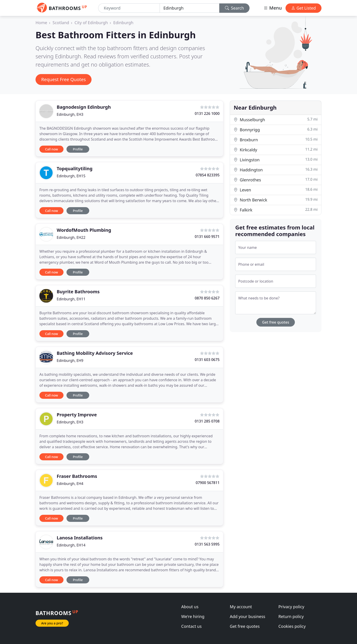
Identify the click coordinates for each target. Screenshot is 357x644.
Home (41, 23)
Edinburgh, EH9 (70, 361)
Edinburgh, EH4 (70, 484)
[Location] (190, 8)
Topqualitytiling (75, 169)
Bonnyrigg (276, 130)
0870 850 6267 (207, 298)
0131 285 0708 (207, 421)
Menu (273, 8)
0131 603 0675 (207, 360)
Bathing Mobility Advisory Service (95, 353)
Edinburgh (124, 23)
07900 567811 (208, 483)
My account (241, 607)
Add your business (247, 616)
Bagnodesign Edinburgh (84, 107)
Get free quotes (276, 322)
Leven (276, 190)
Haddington (276, 170)
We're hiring (193, 616)
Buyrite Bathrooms (78, 292)
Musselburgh (276, 120)
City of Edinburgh (91, 23)
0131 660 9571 (207, 237)
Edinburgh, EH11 (71, 299)
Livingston (276, 160)
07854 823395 (208, 175)
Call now (51, 149)
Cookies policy (292, 626)
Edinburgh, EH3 (70, 114)
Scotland (61, 23)
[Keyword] (129, 8)
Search (235, 8)
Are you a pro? (52, 623)
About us (190, 607)
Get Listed (303, 8)
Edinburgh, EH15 (71, 176)
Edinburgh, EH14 (71, 545)
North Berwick (276, 200)
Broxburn (276, 140)
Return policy (291, 616)
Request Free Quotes (64, 79)
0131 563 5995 (207, 544)
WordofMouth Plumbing (84, 230)
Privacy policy (291, 607)
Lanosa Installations (80, 538)
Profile (78, 149)
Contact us (191, 626)
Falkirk (276, 210)
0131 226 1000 (207, 113)
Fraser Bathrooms (77, 476)
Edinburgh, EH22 (71, 237)
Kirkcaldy (276, 150)
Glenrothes (276, 180)
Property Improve (77, 415)
